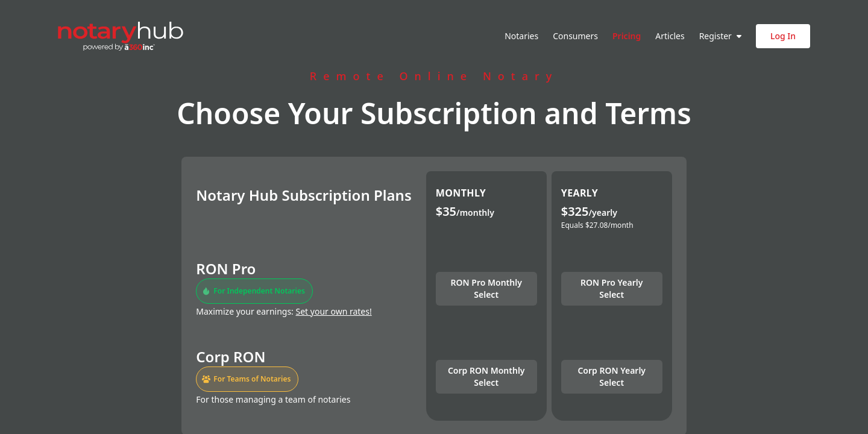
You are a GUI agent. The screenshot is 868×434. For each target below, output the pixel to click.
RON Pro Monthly (486, 288)
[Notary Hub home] (121, 36)
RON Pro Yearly (612, 288)
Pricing (627, 36)
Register (720, 36)
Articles (670, 36)
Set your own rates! (334, 311)
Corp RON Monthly (486, 376)
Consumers (575, 36)
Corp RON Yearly (612, 376)
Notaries (521, 36)
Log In (783, 36)
